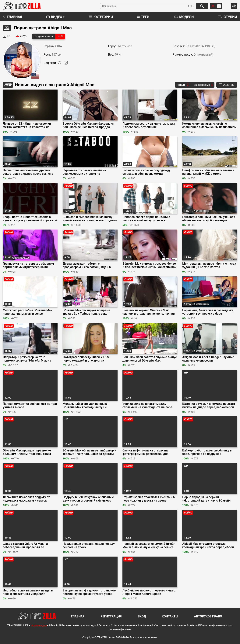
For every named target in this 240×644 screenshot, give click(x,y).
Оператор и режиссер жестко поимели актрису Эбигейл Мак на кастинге (27, 359)
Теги (143, 17)
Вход (142, 616)
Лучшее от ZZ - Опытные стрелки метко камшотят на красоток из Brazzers (27, 125)
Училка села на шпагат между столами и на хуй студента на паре (147, 406)
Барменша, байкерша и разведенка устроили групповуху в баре (208, 312)
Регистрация (111, 616)
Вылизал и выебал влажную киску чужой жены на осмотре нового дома (90, 219)
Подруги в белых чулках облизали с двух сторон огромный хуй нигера (88, 499)
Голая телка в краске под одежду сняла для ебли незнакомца (146, 172)
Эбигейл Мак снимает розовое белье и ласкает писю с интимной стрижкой (149, 265)
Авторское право (208, 616)
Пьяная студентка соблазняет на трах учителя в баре (30, 406)
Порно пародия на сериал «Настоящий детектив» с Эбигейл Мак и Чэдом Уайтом (206, 499)
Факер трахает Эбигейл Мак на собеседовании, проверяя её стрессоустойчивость (25, 546)
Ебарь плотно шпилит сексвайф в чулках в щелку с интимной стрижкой (30, 219)
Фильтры (227, 85)
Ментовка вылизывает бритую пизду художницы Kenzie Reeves (209, 265)
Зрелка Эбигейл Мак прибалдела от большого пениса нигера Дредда (89, 125)
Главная (12, 17)
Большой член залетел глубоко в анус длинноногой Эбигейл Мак (150, 359)
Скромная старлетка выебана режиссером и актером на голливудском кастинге (84, 172)
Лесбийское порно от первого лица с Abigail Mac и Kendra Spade (149, 592)
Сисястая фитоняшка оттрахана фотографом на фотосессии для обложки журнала (145, 452)
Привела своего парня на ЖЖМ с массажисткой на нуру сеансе (146, 219)
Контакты (170, 616)
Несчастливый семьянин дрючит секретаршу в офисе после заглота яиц (28, 172)
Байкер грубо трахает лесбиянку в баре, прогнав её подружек (207, 452)
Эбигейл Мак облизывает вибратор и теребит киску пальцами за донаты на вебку (89, 452)
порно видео (39, 625)
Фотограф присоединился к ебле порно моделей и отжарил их (86, 359)
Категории (101, 17)
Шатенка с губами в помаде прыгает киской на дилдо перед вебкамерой (209, 406)
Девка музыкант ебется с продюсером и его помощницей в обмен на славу (87, 265)
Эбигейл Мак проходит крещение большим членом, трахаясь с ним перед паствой (27, 452)
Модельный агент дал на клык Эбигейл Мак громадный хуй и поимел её (85, 406)
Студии (228, 17)
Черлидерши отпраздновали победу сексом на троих (89, 546)
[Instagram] (66, 63)
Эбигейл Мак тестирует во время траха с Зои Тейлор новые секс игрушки (86, 312)
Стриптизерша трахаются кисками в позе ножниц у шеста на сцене (149, 499)
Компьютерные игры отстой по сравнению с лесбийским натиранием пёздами (209, 125)
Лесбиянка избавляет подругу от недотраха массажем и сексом (26, 499)
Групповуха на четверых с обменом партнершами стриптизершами (28, 265)
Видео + (56, 17)
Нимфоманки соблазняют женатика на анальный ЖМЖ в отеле (208, 172)
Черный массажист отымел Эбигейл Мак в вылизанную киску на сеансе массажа (149, 546)
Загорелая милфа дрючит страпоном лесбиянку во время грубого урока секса (89, 592)
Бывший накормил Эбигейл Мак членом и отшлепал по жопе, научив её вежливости (149, 312)
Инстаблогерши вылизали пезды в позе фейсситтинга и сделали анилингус (28, 592)
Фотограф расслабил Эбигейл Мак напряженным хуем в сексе (28, 312)
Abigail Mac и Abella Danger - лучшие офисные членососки (208, 359)
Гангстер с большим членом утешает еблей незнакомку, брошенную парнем (209, 219)
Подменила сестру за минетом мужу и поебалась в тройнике (149, 125)
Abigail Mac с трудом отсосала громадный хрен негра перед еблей (208, 546)
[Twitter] (60, 63)
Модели (184, 17)
